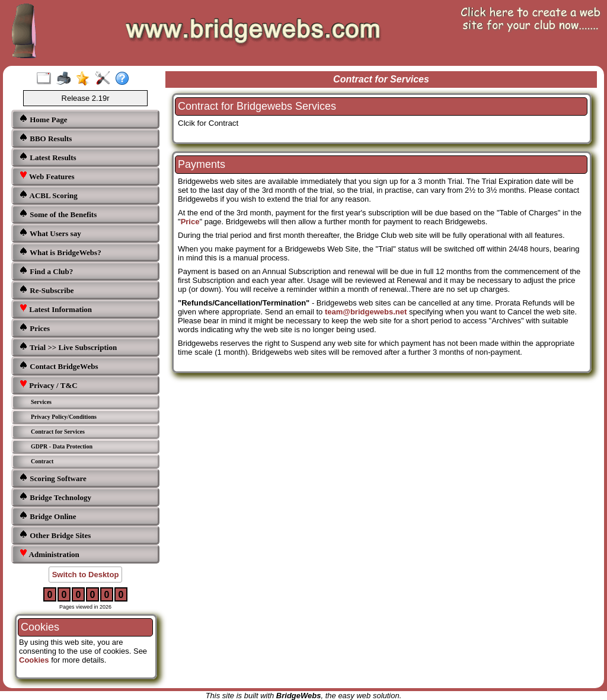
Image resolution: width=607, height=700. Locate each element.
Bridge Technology (55, 497)
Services (41, 402)
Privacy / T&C (48, 385)
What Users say (50, 233)
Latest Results (48, 157)
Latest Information (55, 309)
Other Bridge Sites (55, 535)
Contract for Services (58, 432)
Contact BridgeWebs (58, 366)
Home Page (43, 119)
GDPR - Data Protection (62, 446)
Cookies (34, 660)
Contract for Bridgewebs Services (257, 106)
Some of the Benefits (58, 214)
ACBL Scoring (48, 195)
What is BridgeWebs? (60, 252)
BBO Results (45, 138)
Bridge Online (48, 516)
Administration (49, 554)
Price (190, 222)
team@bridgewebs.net (366, 312)
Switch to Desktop (86, 575)
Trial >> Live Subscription (68, 347)
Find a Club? (46, 271)
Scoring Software (53, 478)
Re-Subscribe (47, 290)
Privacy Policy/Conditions (64, 417)
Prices (34, 328)
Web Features (47, 176)
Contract (42, 461)
